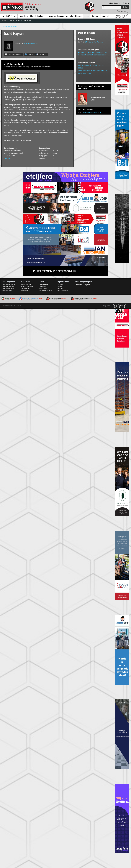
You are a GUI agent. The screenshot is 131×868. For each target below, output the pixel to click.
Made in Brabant (37, 16)
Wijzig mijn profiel (114, 3)
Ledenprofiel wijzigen (45, 291)
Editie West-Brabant (8, 289)
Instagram (120, 306)
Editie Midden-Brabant (9, 285)
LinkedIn (29, 54)
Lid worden (42, 287)
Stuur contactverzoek (13, 54)
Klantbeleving (103, 52)
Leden (87, 16)
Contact (59, 287)
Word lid (105, 16)
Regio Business (22, 7)
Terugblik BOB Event (27, 287)
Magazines (23, 16)
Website (8, 158)
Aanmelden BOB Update (82, 285)
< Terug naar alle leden (9, 26)
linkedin (124, 306)
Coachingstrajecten (99, 55)
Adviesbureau (93, 52)
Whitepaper (24, 291)
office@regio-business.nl (92, 112)
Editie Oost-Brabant (8, 287)
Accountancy (83, 52)
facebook (115, 306)
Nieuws (78, 16)
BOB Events (11, 16)
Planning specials (7, 291)
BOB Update (43, 289)
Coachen (88, 55)
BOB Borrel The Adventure (95, 42)
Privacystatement (62, 291)
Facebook (41, 54)
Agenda (70, 16)
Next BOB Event (26, 285)
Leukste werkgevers (55, 16)
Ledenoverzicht (43, 285)
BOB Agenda (25, 289)
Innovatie (81, 55)
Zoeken (125, 7)
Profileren (126, 3)
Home (3, 16)
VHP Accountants (31, 43)
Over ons (95, 16)
